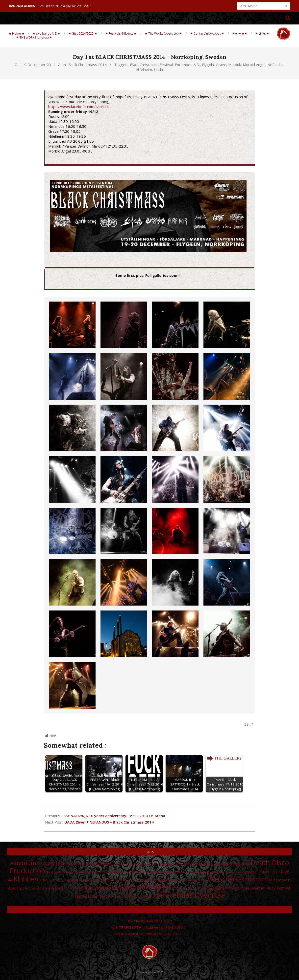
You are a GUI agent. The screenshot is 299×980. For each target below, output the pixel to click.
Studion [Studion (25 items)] (207, 888)
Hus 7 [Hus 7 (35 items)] (275, 872)
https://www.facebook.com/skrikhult (79, 107)
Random (149, 910)
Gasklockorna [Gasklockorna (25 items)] (182, 872)
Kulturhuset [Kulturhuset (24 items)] (87, 880)
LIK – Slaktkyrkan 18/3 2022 (148, 921)
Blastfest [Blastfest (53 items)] (113, 863)
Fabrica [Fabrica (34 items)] (154, 872)
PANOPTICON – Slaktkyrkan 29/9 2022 (65, 6)
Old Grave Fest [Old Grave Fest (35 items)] (194, 880)
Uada (158, 69)
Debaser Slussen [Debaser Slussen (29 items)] (86, 872)
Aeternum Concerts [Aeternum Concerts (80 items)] (35, 863)
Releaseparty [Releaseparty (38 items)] (279, 880)
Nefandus (275, 65)
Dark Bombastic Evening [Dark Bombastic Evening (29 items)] (232, 864)
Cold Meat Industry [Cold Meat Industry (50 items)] (193, 863)
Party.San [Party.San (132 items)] (222, 879)
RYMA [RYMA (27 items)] (77, 888)
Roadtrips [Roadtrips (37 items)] (16, 888)
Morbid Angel (254, 65)
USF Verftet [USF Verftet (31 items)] (147, 896)
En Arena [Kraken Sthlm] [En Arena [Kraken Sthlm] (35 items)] (119, 872)
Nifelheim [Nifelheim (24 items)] (174, 880)
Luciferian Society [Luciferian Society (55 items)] (115, 880)
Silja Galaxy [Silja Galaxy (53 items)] (95, 888)
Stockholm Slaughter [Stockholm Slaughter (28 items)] (187, 888)
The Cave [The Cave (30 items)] (106, 896)
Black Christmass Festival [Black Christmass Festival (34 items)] (82, 864)
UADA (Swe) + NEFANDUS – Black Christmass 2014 (109, 822)
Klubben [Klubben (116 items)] (26, 879)
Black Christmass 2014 (88, 65)
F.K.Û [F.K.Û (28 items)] (144, 872)
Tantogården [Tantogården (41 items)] (86, 896)
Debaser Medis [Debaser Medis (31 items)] (61, 872)
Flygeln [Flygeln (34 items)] (166, 872)
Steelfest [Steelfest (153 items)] (156, 887)
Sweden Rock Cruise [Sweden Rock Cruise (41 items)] (231, 888)
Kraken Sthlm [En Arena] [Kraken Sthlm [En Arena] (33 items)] (59, 880)
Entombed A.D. (187, 65)
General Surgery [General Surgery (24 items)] (231, 872)
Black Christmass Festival (151, 65)
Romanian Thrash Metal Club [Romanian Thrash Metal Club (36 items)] (49, 888)
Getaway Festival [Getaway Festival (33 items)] (256, 872)
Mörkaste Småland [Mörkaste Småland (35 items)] (151, 880)
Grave (221, 65)
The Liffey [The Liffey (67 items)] (126, 896)
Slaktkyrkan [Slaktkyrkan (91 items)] (124, 887)
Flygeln (208, 65)
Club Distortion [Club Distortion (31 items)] (161, 864)
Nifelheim (144, 69)
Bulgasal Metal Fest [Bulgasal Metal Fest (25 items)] (136, 864)
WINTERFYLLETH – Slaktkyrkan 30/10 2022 (148, 927)
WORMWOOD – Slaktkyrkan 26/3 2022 (148, 934)
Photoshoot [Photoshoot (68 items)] (252, 879)
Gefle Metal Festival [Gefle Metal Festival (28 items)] (205, 872)
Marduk (235, 65)
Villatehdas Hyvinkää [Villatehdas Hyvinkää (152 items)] (191, 895)
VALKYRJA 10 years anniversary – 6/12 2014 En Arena (118, 816)
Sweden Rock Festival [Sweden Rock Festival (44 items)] (271, 888)
